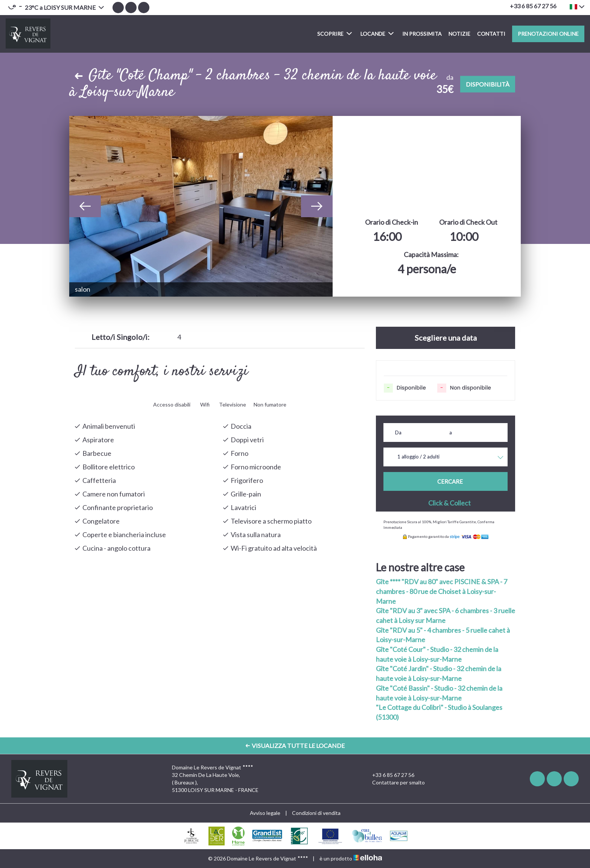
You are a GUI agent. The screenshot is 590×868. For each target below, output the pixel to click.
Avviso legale (265, 813)
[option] (201, 206)
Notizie (459, 34)
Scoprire (335, 33)
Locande (377, 33)
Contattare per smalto (394, 783)
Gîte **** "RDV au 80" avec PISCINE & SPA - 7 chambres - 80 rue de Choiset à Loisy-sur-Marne (442, 591)
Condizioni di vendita (316, 813)
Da (398, 432)
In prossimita (422, 34)
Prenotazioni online (548, 34)
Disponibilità (488, 84)
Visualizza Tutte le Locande (295, 745)
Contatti (491, 34)
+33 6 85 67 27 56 (389, 775)
